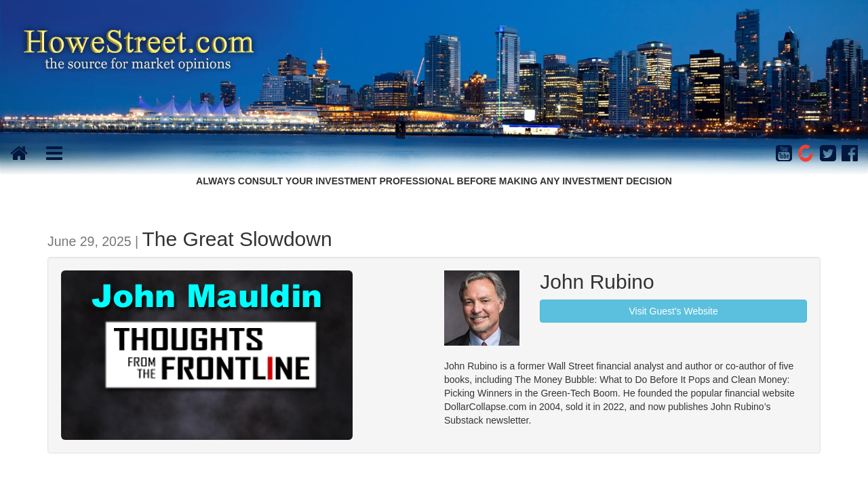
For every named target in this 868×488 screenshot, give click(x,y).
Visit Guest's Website (673, 311)
